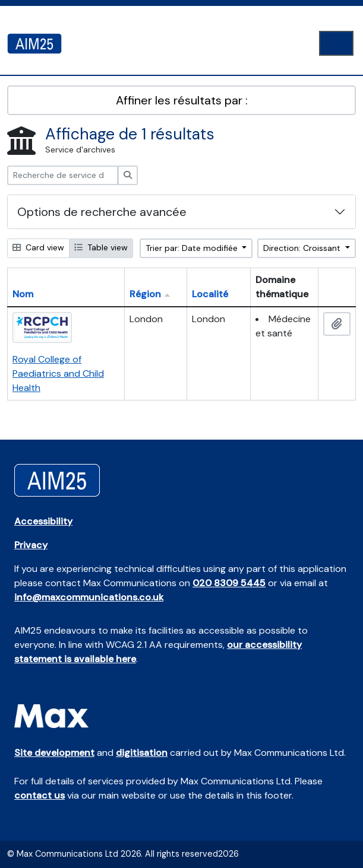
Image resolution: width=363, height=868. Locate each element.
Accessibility (43, 521)
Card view (38, 247)
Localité (210, 294)
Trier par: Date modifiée (193, 248)
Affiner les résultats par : (182, 100)
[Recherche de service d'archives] (63, 175)
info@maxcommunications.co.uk (89, 597)
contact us (40, 795)
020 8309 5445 (229, 583)
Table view (101, 247)
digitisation (142, 753)
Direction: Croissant (303, 248)
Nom (23, 294)
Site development (54, 753)
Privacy (31, 545)
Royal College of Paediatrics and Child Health (58, 373)
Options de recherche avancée (102, 212)
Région (145, 294)
